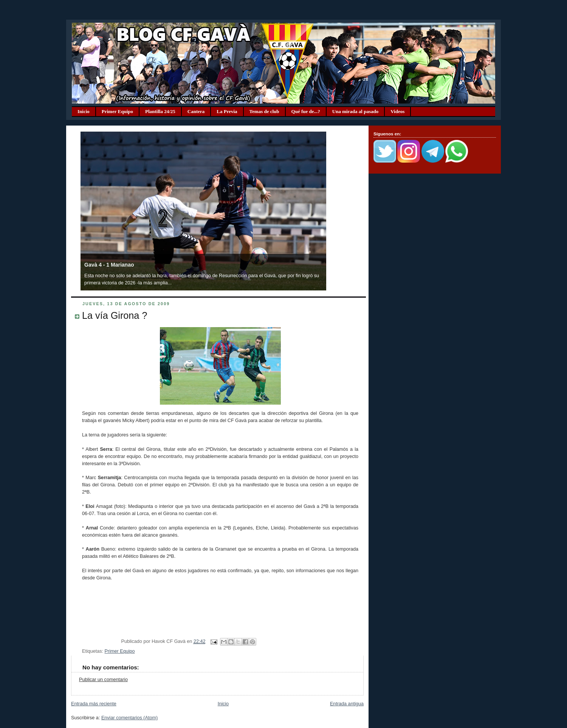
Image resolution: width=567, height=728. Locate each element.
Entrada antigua (347, 704)
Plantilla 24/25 (160, 111)
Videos (397, 111)
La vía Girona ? (115, 315)
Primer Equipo (117, 111)
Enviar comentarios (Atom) (129, 718)
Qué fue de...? (306, 111)
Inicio (84, 111)
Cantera (196, 111)
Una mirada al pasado (355, 111)
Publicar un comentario (103, 680)
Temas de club (264, 111)
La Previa (227, 111)
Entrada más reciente (94, 704)
